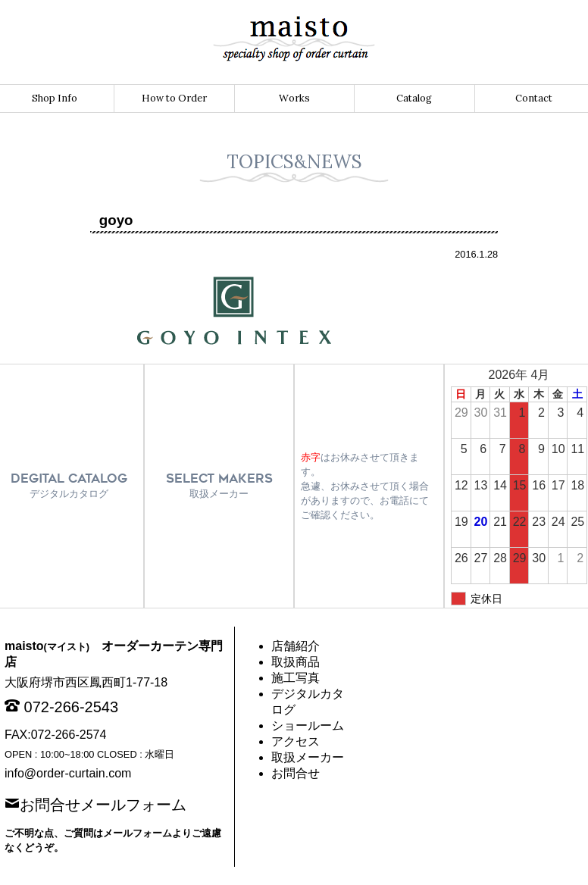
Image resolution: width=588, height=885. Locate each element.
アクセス (296, 741)
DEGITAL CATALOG (69, 485)
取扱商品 (296, 662)
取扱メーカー (308, 757)
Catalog (414, 98)
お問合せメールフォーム (103, 803)
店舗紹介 (296, 646)
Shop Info (55, 98)
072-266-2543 (72, 707)
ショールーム (308, 726)
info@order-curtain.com (68, 773)
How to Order (174, 98)
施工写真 (296, 678)
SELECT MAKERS (219, 485)
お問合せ (296, 773)
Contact (534, 98)
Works (294, 98)
